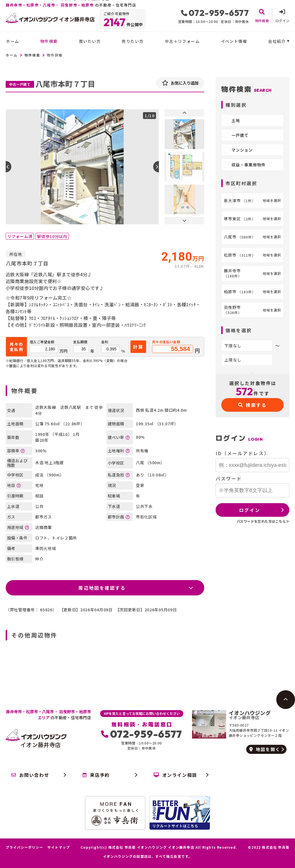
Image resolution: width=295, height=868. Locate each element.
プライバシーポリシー (24, 847)
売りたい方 (133, 41)
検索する (253, 405)
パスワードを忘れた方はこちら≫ (263, 521)
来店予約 (96, 775)
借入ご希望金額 (42, 342)
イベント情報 (234, 41)
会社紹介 (277, 41)
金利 (105, 342)
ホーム (12, 41)
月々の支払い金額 (166, 342)
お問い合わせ (30, 775)
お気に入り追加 (180, 83)
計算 (138, 347)
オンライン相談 (175, 775)
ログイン (250, 510)
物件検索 (49, 41)
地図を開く (265, 749)
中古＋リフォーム (182, 41)
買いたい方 (90, 41)
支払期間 (80, 342)
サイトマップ (59, 847)
